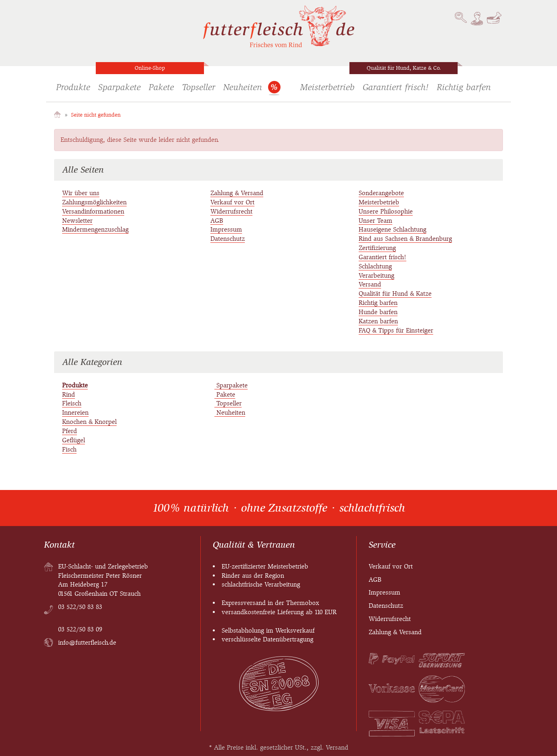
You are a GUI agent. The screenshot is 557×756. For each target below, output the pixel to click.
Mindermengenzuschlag (95, 229)
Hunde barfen (378, 312)
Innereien (75, 412)
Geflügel (74, 440)
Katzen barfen (378, 321)
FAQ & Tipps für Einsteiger (396, 330)
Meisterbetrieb (327, 87)
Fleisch (72, 403)
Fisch (69, 449)
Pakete (161, 87)
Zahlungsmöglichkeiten (94, 202)
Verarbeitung (376, 275)
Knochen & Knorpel (89, 422)
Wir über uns (81, 193)
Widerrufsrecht (231, 211)
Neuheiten (243, 87)
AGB (217, 221)
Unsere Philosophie (386, 211)
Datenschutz (228, 239)
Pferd (70, 431)
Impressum (226, 229)
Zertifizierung (377, 248)
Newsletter (77, 221)
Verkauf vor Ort (232, 202)
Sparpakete (119, 87)
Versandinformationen (93, 211)
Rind (69, 394)
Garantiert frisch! (396, 87)
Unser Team (375, 221)
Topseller (199, 87)
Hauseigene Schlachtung (393, 229)
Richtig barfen (464, 87)
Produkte (73, 87)
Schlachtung (375, 266)
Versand (370, 284)
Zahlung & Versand (237, 193)
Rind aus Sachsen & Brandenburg (405, 239)
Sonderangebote (274, 89)
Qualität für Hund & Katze (395, 293)
